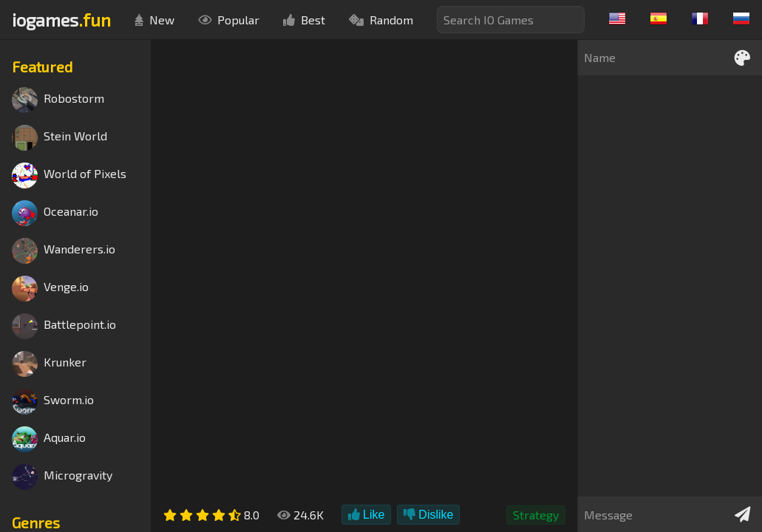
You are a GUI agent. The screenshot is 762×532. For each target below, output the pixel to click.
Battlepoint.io (64, 326)
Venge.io (50, 289)
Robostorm (58, 100)
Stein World (59, 138)
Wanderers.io (64, 251)
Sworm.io (53, 402)
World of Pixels (69, 175)
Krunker (49, 364)
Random (381, 20)
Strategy (536, 515)
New (154, 20)
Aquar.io (49, 439)
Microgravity (62, 477)
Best (304, 20)
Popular (229, 20)
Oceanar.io (55, 213)
